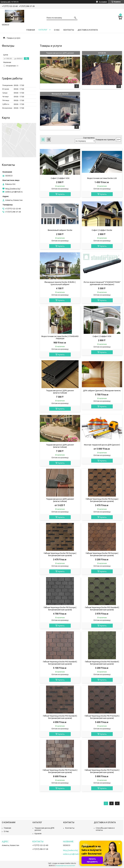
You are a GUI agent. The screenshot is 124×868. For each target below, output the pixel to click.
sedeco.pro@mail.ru (14, 192)
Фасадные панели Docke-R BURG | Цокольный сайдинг (60, 283)
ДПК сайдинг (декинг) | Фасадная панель (102, 390)
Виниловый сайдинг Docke (60, 230)
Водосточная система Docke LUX (102, 178)
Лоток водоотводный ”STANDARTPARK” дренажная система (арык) (102, 283)
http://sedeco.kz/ (13, 189)
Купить (61, 194)
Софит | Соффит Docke (102, 230)
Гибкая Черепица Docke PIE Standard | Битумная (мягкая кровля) (102, 608)
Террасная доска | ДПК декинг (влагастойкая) (60, 446)
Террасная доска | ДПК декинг (60, 53)
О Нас (6, 831)
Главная (30, 30)
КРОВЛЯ (102, 53)
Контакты (69, 30)
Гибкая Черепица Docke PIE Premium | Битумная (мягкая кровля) (102, 717)
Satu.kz (73, 863)
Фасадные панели (60, 94)
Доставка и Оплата (88, 30)
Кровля (38, 833)
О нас (57, 30)
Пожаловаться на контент (65, 866)
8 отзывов (103, 2)
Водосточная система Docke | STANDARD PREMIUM (60, 337)
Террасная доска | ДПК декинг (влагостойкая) (60, 392)
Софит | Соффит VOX (60, 178)
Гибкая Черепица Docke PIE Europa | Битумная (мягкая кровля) (102, 500)
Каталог (43, 30)
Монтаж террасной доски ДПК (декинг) (102, 445)
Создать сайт (6, 2)
